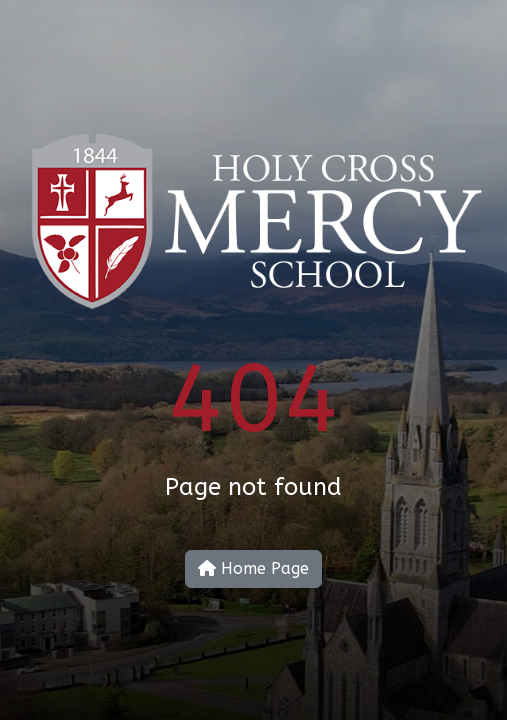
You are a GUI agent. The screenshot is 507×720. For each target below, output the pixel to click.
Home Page (253, 568)
